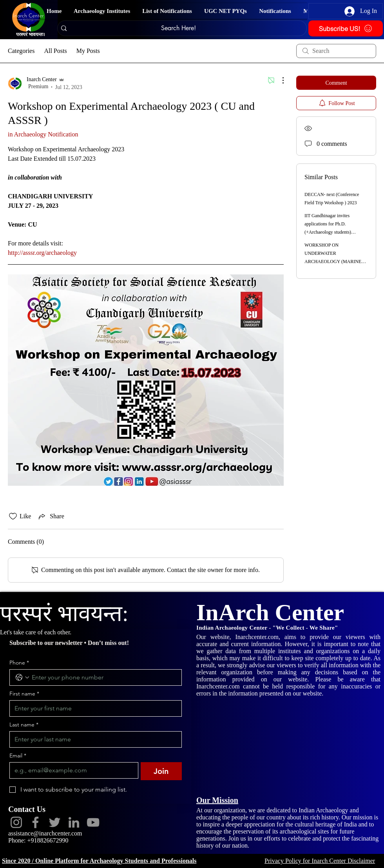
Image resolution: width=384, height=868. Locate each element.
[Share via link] (51, 516)
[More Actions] (279, 80)
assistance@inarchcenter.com (45, 833)
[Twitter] (55, 822)
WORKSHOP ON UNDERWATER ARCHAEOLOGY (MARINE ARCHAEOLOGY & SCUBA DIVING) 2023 (333, 261)
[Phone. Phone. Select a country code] (22, 677)
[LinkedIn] (74, 822)
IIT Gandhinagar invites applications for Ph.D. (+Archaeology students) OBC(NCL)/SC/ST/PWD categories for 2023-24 (328, 232)
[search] (336, 51)
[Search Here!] (178, 28)
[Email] (72, 770)
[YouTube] (93, 822)
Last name (24, 725)
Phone (19, 663)
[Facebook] (35, 822)
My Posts (88, 51)
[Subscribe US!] (346, 28)
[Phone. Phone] (103, 677)
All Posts (55, 51)
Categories (21, 51)
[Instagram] (16, 822)
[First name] (93, 708)
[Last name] (93, 739)
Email (18, 756)
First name (24, 694)
